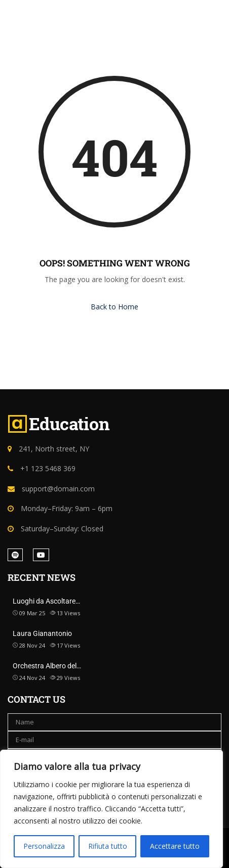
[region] (111, 809)
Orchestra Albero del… (47, 666)
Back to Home (114, 307)
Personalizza (44, 846)
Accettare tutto (175, 846)
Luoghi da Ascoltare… (46, 601)
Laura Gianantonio (42, 633)
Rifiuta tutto (108, 846)
